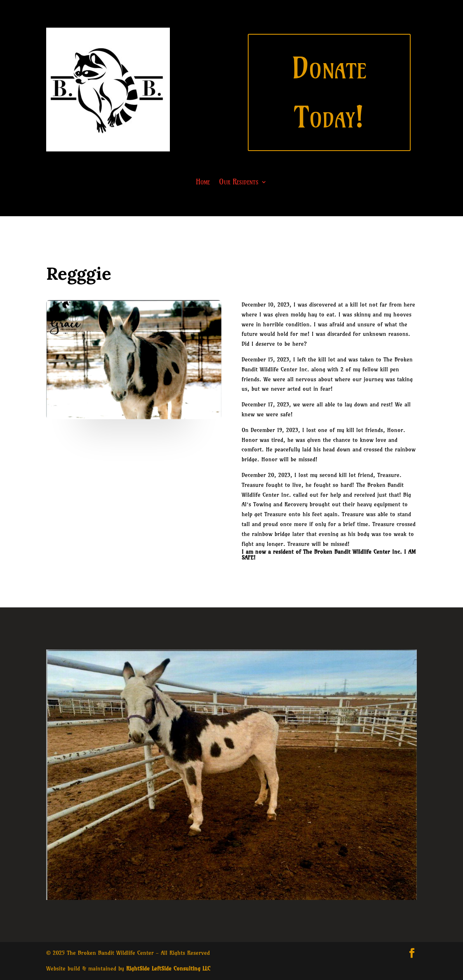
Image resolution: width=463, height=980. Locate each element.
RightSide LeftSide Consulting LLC (168, 968)
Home (203, 183)
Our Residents (239, 183)
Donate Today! (329, 92)
